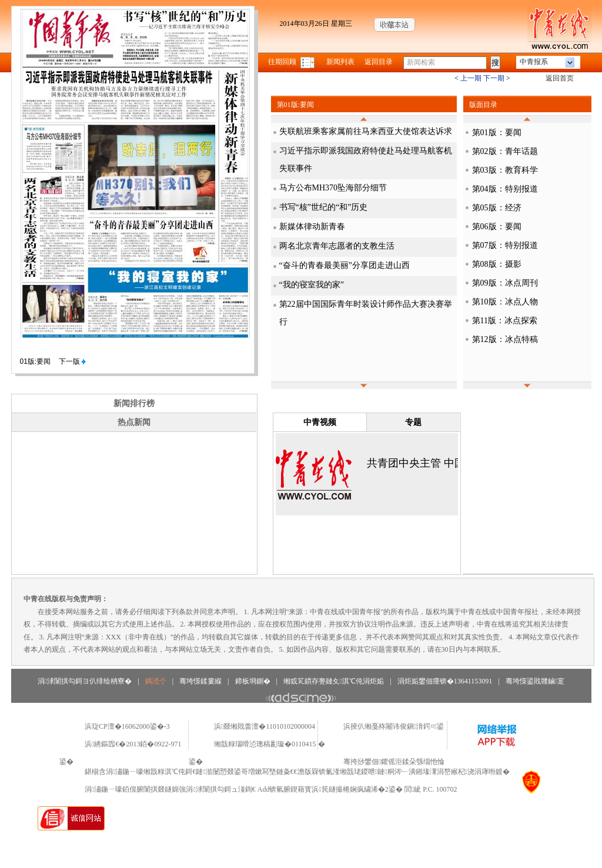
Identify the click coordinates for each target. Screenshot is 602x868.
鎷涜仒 (156, 681)
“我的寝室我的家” (312, 285)
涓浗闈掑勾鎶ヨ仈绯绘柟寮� (85, 681)
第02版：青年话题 (505, 151)
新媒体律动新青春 (312, 227)
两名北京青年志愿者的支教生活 (337, 246)
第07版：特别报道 (505, 245)
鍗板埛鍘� (253, 681)
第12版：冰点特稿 (505, 339)
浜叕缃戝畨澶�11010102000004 (265, 726)
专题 (413, 422)
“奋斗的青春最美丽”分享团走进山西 (345, 265)
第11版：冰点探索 (505, 321)
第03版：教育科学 (505, 170)
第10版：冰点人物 (505, 302)
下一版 (72, 361)
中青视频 (320, 422)
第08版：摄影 (497, 264)
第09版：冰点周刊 (505, 283)
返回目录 (379, 62)
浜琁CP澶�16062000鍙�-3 (127, 726)
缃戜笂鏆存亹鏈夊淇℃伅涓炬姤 (334, 681)
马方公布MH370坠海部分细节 (333, 188)
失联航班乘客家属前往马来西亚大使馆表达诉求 (366, 131)
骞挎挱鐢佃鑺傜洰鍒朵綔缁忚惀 (394, 762)
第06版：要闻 (497, 227)
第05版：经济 (497, 208)
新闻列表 (340, 62)
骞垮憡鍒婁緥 (200, 681)
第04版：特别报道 (505, 189)
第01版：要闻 (497, 133)
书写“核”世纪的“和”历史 (324, 207)
